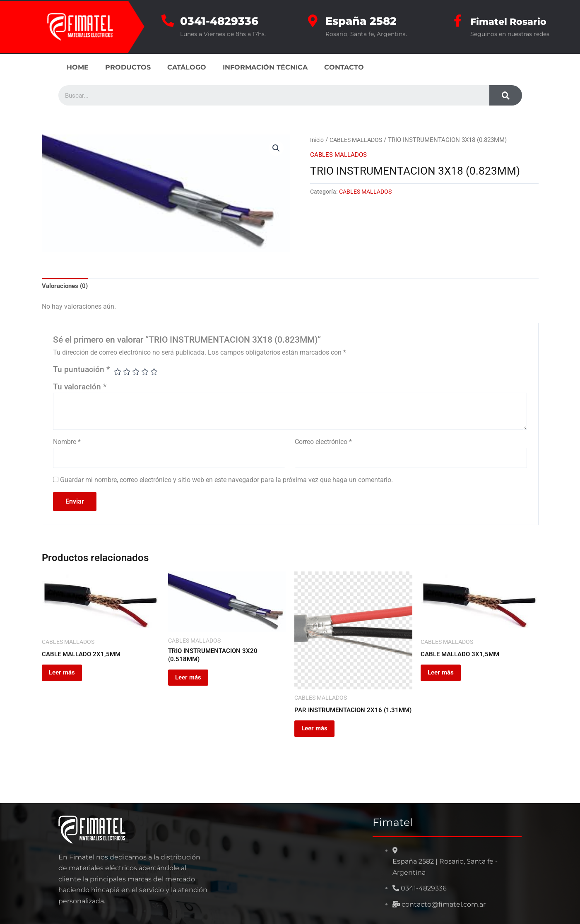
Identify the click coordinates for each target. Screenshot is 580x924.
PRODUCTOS (128, 67)
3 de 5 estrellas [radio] (137, 373)
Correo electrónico (323, 443)
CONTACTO (344, 67)
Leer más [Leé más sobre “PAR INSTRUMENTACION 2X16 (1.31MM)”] (321, 741)
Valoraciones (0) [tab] (66, 287)
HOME (78, 67)
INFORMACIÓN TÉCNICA (265, 67)
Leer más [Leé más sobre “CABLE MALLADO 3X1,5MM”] (447, 678)
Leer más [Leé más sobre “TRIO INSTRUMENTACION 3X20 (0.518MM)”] (195, 684)
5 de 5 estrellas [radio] (156, 373)
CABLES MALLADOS (360, 140)
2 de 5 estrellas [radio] (127, 373)
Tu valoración (80, 388)
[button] (276, 149)
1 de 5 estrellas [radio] (118, 373)
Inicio (318, 140)
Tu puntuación (81, 371)
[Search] (505, 95)
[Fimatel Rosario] (458, 21)
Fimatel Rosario (515, 21)
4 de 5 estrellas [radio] (146, 373)
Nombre (67, 443)
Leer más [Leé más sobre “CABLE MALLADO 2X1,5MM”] (68, 678)
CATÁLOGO (187, 67)
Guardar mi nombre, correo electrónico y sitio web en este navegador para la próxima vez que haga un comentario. (226, 482)
